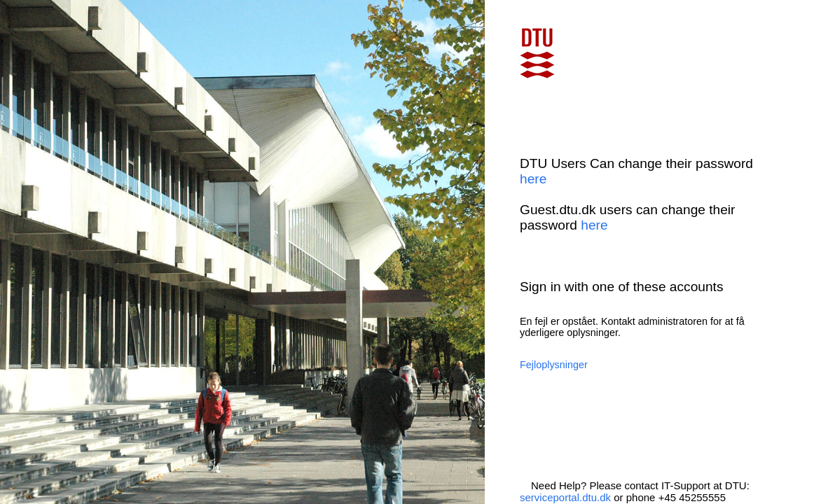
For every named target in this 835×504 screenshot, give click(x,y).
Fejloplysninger (554, 365)
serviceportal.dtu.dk (565, 497)
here (533, 179)
